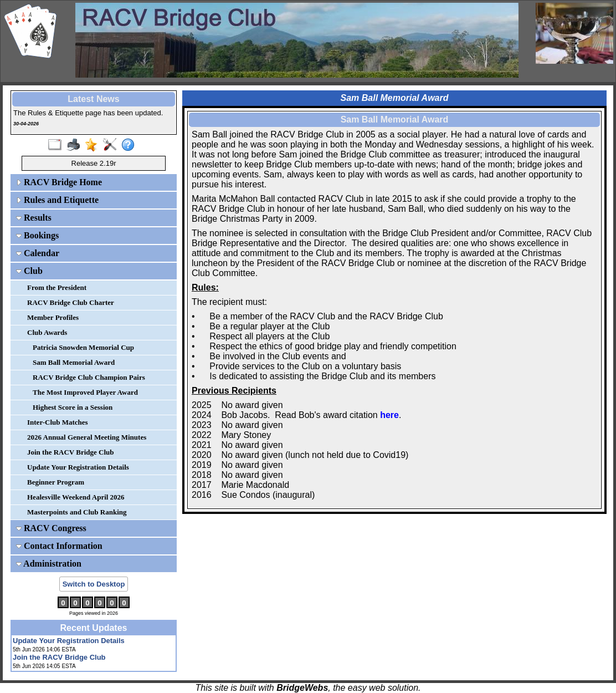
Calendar (38, 253)
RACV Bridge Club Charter (71, 302)
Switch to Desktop (94, 584)
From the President (57, 287)
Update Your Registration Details (78, 467)
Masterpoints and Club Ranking (77, 512)
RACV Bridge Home (59, 182)
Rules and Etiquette (57, 200)
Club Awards (47, 332)
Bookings (37, 235)
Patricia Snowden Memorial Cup (83, 347)
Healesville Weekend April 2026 (76, 497)
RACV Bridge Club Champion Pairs (89, 377)
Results (34, 218)
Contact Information (59, 546)
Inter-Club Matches (58, 422)
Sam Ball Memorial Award (74, 362)
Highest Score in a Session (73, 407)
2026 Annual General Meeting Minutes (87, 437)
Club (29, 271)
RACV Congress (51, 528)
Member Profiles (53, 317)
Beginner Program (56, 482)
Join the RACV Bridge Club (71, 452)
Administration (49, 564)
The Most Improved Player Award (85, 392)
